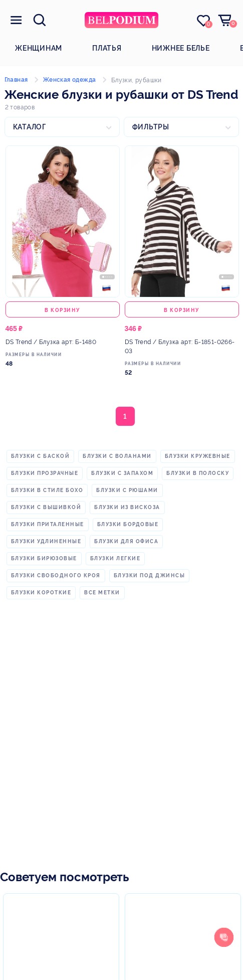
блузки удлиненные (46, 541)
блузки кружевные (198, 456)
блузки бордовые (128, 524)
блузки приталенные (48, 524)
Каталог (30, 127)
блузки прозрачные (45, 473)
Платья (107, 48)
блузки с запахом (122, 473)
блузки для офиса (126, 541)
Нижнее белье (181, 48)
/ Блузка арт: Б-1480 (51, 342)
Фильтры (151, 127)
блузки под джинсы (150, 576)
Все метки (102, 593)
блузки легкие (115, 558)
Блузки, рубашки (137, 80)
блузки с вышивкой (46, 507)
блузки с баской (41, 456)
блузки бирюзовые (44, 558)
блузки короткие (41, 593)
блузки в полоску (198, 473)
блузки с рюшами (127, 490)
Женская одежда (70, 80)
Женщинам (39, 48)
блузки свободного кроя (56, 576)
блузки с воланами (117, 456)
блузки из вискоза (127, 507)
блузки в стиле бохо (47, 490)
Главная (16, 80)
